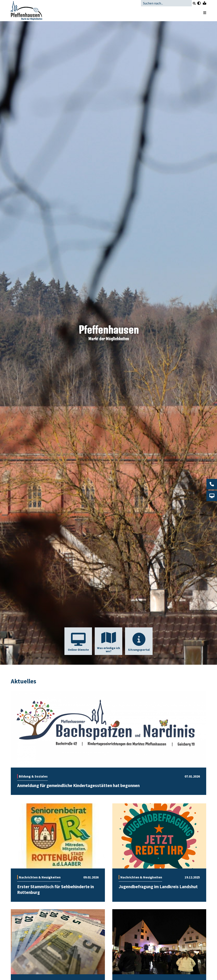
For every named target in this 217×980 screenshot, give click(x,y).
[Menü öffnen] (203, 13)
